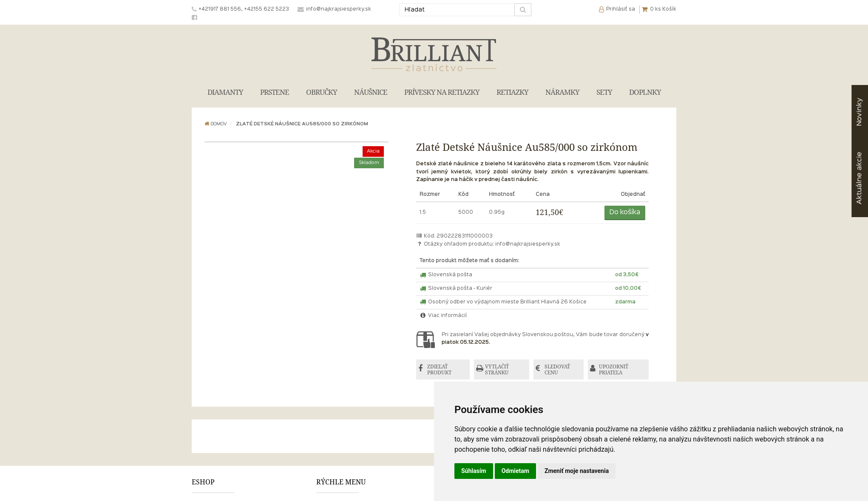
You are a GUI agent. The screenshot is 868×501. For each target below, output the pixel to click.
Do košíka (625, 212)
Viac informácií (443, 316)
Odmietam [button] (515, 471)
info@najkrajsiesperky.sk (528, 244)
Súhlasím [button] (474, 471)
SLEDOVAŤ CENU (557, 369)
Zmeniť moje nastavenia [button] (577, 471)
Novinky (859, 112)
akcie (859, 178)
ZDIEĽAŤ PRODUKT (439, 369)
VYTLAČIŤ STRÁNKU (497, 369)
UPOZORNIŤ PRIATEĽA (614, 369)
